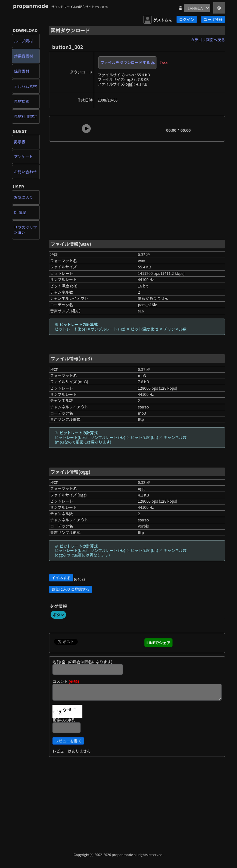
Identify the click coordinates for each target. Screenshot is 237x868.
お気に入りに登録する (71, 589)
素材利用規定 (25, 116)
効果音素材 (23, 56)
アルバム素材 (25, 86)
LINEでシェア (159, 643)
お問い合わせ (25, 172)
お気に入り (23, 197)
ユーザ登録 (213, 19)
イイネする (61, 578)
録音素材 (22, 71)
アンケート (23, 157)
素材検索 (22, 101)
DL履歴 (20, 212)
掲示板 (20, 142)
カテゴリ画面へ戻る (208, 40)
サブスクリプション (25, 230)
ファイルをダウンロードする (127, 62)
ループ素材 (23, 41)
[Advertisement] (137, 190)
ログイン (187, 19)
